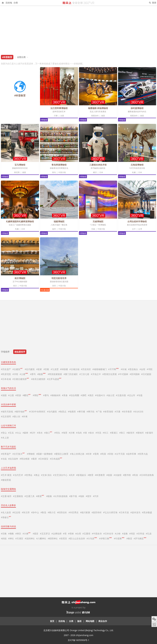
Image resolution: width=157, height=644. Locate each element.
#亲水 (40, 433)
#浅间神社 (30, 538)
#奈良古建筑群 (38, 379)
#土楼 (24, 374)
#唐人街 (16, 416)
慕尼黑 (17, 172)
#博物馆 (44, 120)
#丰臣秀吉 (74, 512)
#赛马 (46, 395)
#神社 (11, 538)
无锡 (93, 229)
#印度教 (119, 538)
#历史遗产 (6, 369)
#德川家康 (85, 512)
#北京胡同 (6, 416)
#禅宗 (18, 534)
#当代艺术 (18, 475)
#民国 (103, 454)
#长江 (106, 433)
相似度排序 (20, 352)
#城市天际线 (7, 412)
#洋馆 (15, 374)
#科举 (89, 454)
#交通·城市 (6, 496)
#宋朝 (110, 454)
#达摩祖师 (56, 534)
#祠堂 (132, 534)
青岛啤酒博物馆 (59, 165)
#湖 (85, 433)
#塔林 (71, 534)
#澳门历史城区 (71, 374)
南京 (15, 286)
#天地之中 (96, 374)
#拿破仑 (6, 517)
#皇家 (39, 369)
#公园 (11, 395)
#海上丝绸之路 (77, 454)
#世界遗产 (6, 454)
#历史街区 (86, 369)
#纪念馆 (16, 512)
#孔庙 (149, 534)
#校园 (109, 475)
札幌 (134, 172)
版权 (79, 621)
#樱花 (27, 395)
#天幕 (118, 412)
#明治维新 (25, 459)
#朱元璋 (26, 512)
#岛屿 (79, 433)
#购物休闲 (55, 395)
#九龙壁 (55, 369)
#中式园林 (123, 374)
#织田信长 (62, 512)
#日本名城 (6, 379)
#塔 (65, 534)
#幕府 (34, 459)
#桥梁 (40, 496)
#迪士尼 (110, 395)
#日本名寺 (108, 534)
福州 (54, 229)
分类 (16, 3)
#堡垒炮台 (133, 369)
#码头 (57, 433)
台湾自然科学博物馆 (137, 221)
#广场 (99, 412)
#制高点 (62, 412)
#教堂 (129, 538)
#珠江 (122, 433)
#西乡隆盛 (147, 512)
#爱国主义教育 (61, 454)
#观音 (35, 534)
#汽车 (96, 496)
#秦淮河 (130, 433)
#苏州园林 (135, 374)
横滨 (95, 172)
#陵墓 (41, 374)
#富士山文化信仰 (77, 538)
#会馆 (142, 369)
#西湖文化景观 (110, 374)
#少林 (118, 534)
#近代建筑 (30, 369)
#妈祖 (4, 538)
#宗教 (4, 534)
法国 (62, 116)
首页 (52, 621)
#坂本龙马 (135, 512)
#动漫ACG (100, 395)
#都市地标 (21, 412)
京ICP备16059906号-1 (78, 640)
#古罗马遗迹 (54, 379)
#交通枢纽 (18, 496)
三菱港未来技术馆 (98, 165)
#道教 (125, 534)
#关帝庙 (140, 534)
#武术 (72, 475)
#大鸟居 (92, 538)
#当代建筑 (52, 412)
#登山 (4, 433)
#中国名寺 (97, 534)
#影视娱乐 (81, 475)
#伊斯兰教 (105, 538)
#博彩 (37, 395)
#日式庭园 (146, 374)
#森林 (25, 433)
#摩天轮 (91, 412)
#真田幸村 (97, 512)
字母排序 (5, 352)
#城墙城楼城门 (100, 369)
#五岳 (11, 433)
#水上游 (5, 438)
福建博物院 (59, 221)
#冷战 (4, 459)
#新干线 (73, 496)
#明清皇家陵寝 (55, 374)
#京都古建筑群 (21, 379)
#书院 (150, 369)
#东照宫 (63, 538)
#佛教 (11, 534)
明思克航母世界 (59, 278)
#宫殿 (46, 369)
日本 (101, 172)
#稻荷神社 (53, 538)
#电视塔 (72, 412)
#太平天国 (120, 454)
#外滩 (25, 416)
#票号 (33, 374)
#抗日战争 (13, 459)
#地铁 (81, 496)
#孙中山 (35, 512)
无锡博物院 (98, 221)
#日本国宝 (43, 459)
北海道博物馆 (137, 165)
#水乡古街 (138, 412)
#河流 (98, 433)
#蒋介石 (52, 512)
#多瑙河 (149, 433)
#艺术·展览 (6, 475)
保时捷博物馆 (137, 108)
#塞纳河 (140, 433)
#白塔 (78, 534)
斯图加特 (95, 116)
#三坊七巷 (84, 374)
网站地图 (90, 621)
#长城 (124, 369)
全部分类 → (23, 57)
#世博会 (28, 475)
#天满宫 (19, 538)
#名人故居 (6, 512)
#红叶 (33, 433)
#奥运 (37, 475)
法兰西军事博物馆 (59, 108)
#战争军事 (131, 454)
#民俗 (135, 475)
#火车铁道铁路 (60, 496)
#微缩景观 (6, 480)
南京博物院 (20, 278)
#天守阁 (113, 369)
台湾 (140, 229)
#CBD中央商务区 (37, 412)
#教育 (91, 475)
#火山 (18, 433)
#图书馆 (127, 475)
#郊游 (18, 395)
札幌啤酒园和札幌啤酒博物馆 (20, 221)
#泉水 (91, 433)
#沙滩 (72, 433)
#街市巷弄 (127, 412)
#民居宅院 (6, 374)
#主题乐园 (45, 290)
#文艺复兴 (19, 454)
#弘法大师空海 (110, 512)
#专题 (140, 395)
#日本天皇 (124, 512)
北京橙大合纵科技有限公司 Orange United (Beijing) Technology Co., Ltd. (78, 630)
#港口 (48, 433)
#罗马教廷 (140, 538)
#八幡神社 (41, 538)
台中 (134, 229)
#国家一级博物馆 (44, 454)
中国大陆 (62, 172)
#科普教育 (100, 475)
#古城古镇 (74, 369)
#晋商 (96, 454)
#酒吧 (83, 395)
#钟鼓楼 (64, 369)
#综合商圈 (74, 395)
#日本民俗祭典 (147, 475)
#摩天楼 (81, 412)
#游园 (4, 395)
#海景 (64, 433)
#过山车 (131, 395)
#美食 (65, 395)
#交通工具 (30, 496)
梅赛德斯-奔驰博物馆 (98, 108)
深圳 (54, 286)
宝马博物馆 (20, 165)
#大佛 (27, 534)
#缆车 (89, 496)
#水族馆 (118, 475)
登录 (154, 3)
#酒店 (91, 395)
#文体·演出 (46, 475)
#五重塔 (86, 534)
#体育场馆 (108, 412)
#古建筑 (17, 369)
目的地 (9, 3)
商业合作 (103, 621)
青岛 (54, 172)
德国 (103, 116)
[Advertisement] (78, 29)
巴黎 (56, 116)
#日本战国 (56, 459)
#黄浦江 (114, 433)
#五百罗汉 (45, 534)
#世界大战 (143, 454)
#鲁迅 (43, 512)
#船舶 (49, 496)
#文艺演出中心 (60, 475)
